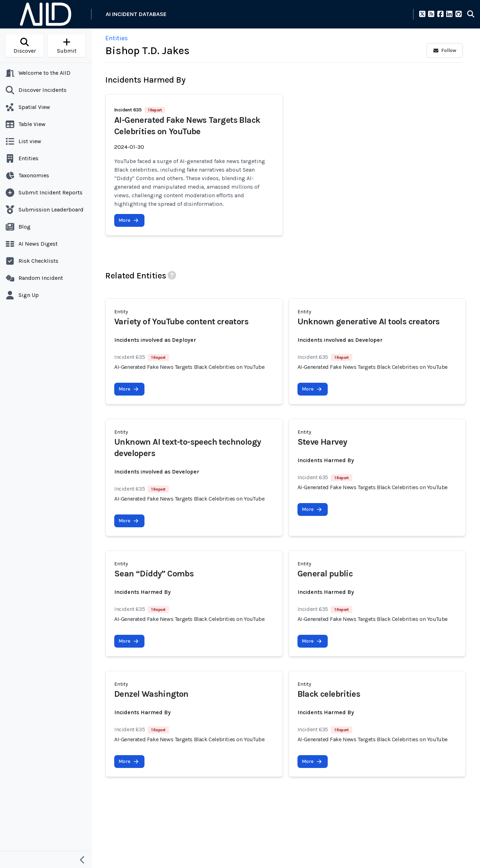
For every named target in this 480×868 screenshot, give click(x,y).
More (129, 220)
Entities (117, 38)
